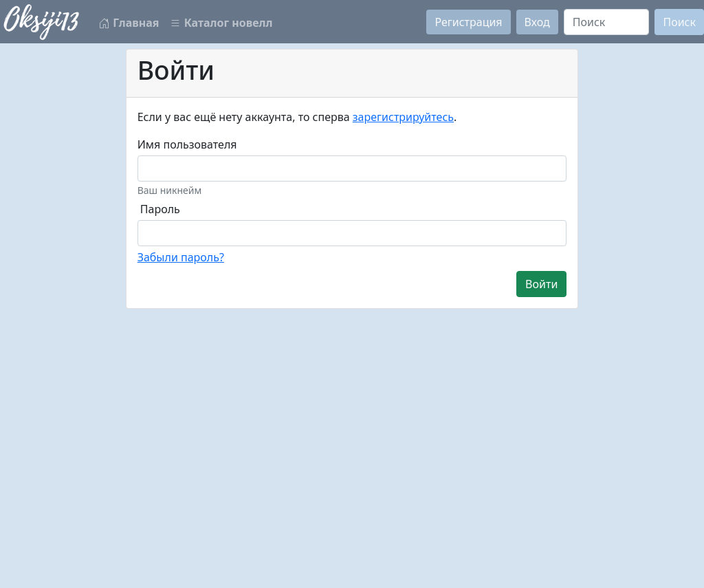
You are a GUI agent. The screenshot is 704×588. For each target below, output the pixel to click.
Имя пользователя (187, 144)
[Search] (607, 22)
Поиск (679, 22)
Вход (537, 22)
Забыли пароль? (181, 257)
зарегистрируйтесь (403, 117)
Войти (541, 284)
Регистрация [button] (468, 22)
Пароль (160, 209)
